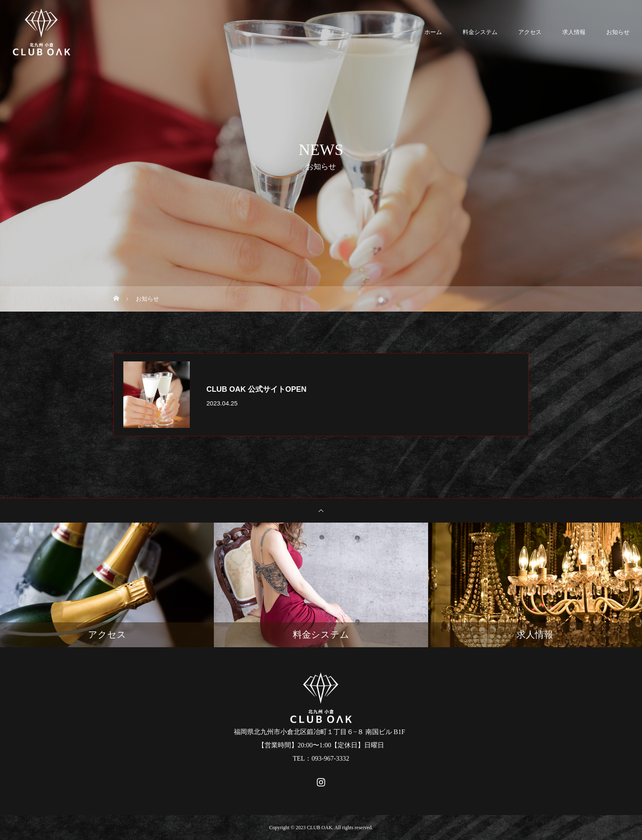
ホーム (433, 32)
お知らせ (618, 32)
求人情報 (574, 32)
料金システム (480, 32)
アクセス (530, 32)
